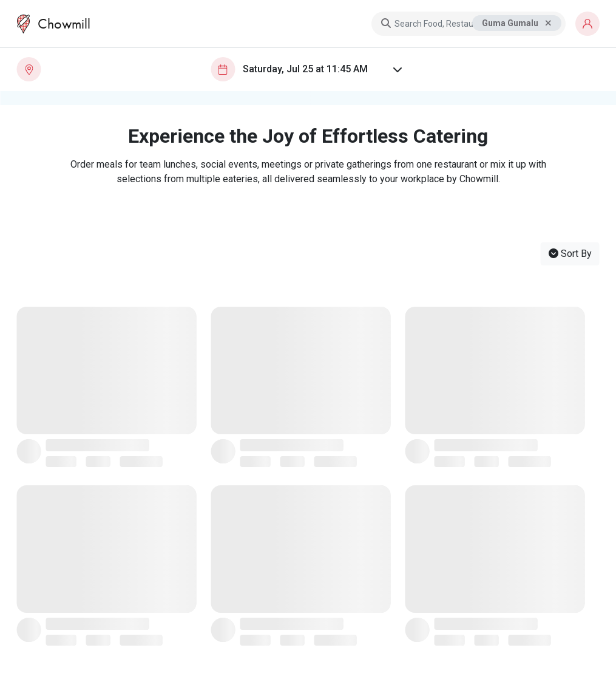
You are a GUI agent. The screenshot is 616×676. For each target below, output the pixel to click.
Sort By (570, 254)
